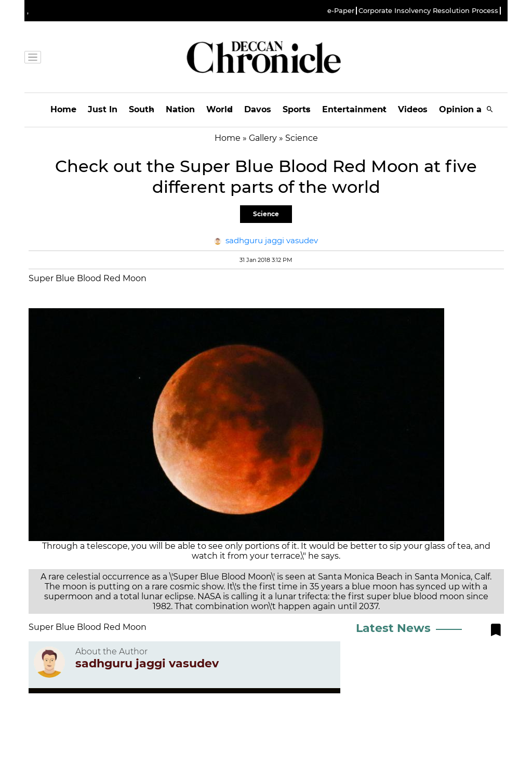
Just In (103, 109)
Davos (258, 109)
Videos (413, 109)
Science (266, 214)
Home (63, 109)
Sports (297, 109)
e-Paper (341, 11)
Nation (180, 109)
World (220, 109)
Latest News (393, 628)
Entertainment (354, 109)
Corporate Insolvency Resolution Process (428, 11)
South (142, 109)
